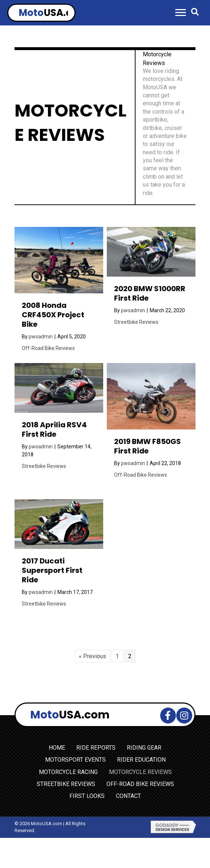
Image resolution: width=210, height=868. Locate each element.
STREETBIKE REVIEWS (66, 784)
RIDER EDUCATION (141, 760)
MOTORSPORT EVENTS (75, 760)
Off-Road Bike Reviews (48, 348)
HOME (57, 748)
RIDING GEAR (144, 748)
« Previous (92, 656)
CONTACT (128, 796)
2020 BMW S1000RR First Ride (150, 293)
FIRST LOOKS (87, 796)
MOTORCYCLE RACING (68, 772)
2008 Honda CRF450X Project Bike (53, 315)
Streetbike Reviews (136, 322)
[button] (181, 13)
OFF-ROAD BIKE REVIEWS (140, 784)
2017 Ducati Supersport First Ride (52, 570)
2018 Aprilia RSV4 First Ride (54, 429)
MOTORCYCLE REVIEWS (140, 772)
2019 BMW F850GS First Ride (148, 446)
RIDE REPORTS (96, 748)
